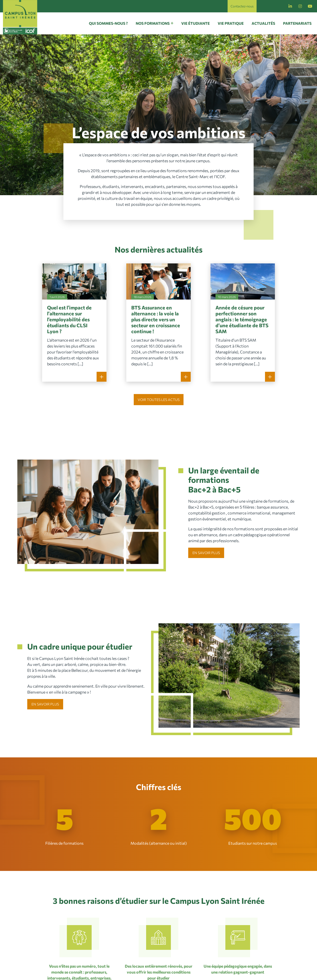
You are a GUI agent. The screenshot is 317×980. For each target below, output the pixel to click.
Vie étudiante (196, 23)
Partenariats (297, 23)
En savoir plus (206, 553)
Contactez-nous (242, 6)
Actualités (263, 23)
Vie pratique (231, 23)
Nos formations (153, 23)
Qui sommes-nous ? (108, 23)
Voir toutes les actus (159, 400)
